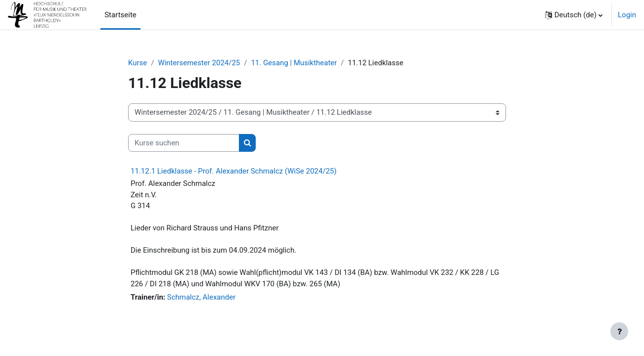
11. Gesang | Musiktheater (294, 63)
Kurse (138, 63)
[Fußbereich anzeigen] (619, 331)
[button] (574, 15)
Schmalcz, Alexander (202, 298)
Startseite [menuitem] (120, 15)
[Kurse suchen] (184, 143)
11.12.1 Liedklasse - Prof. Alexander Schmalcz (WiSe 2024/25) (233, 172)
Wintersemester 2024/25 (199, 63)
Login (627, 15)
